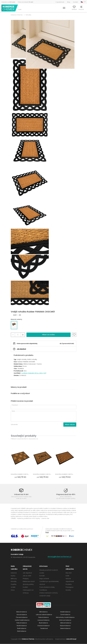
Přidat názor (70, 425)
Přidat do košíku (49, 335)
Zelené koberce (65, 628)
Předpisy (26, 579)
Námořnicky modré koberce (65, 617)
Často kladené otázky (47, 587)
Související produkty (24, 436)
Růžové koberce (65, 626)
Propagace (70, 587)
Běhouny (14, 579)
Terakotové (44, 628)
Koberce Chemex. (28, 639)
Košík (84, 9)
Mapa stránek (44, 579)
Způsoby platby (28, 584)
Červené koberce (22, 617)
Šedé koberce (22, 628)
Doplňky (14, 584)
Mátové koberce (66, 623)
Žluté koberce (43, 623)
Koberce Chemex (10, 8)
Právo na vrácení (26, 2)
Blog (69, 2)
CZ (85, 2)
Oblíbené (71, 9)
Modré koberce (22, 626)
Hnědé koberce (65, 612)
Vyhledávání (56, 9)
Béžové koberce (22, 612)
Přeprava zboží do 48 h (66, 494)
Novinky (68, 590)
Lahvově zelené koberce (44, 615)
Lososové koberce (43, 620)
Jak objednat (21, 349)
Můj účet (64, 9)
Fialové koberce (43, 617)
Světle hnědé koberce (22, 620)
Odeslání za (8, 2)
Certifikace (43, 590)
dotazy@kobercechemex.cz (59, 557)
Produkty (69, 584)
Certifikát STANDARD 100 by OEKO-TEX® (34, 373)
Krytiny (13, 576)
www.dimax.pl (71, 639)
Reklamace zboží (29, 581)
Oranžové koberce (43, 626)
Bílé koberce (43, 612)
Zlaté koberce (22, 631)
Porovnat (78, 9)
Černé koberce (65, 615)
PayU (47, 532)
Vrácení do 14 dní (21, 494)
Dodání (25, 587)
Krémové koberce (65, 620)
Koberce (14, 573)
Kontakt (75, 2)
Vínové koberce (22, 615)
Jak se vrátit (27, 576)
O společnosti (60, 2)
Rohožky (28, 15)
